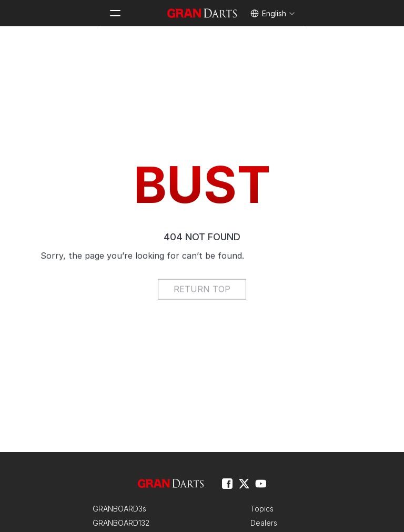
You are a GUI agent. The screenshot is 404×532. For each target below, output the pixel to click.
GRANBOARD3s (119, 509)
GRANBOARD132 (121, 523)
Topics (262, 509)
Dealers (264, 523)
